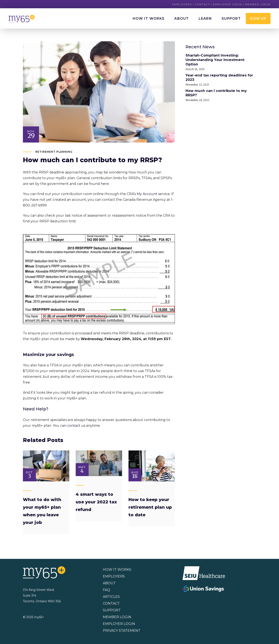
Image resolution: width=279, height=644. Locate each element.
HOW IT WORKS (117, 570)
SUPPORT (112, 610)
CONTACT (111, 603)
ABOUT (109, 583)
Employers (182, 4)
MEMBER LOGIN (117, 617)
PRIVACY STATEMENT (122, 631)
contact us (76, 426)
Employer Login (227, 4)
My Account (147, 194)
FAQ (106, 590)
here (105, 184)
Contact (202, 4)
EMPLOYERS (114, 576)
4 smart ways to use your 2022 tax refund (96, 502)
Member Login (258, 4)
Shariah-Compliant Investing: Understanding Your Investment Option (215, 60)
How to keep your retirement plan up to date (150, 507)
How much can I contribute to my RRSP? (216, 93)
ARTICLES (111, 597)
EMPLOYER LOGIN (119, 624)
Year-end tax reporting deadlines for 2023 (219, 78)
